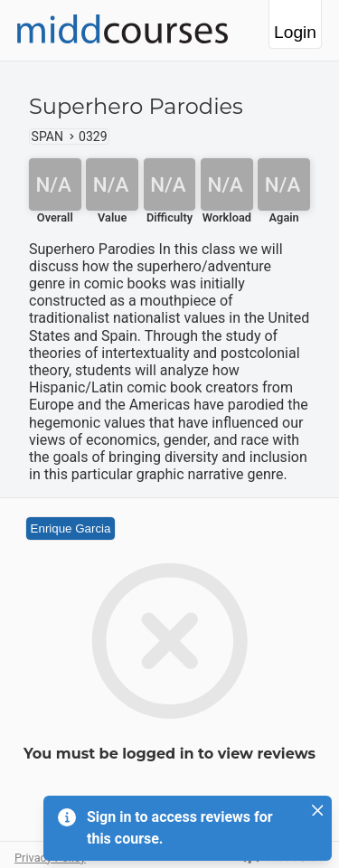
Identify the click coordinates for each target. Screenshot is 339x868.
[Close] (317, 810)
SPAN (47, 137)
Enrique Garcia (71, 528)
